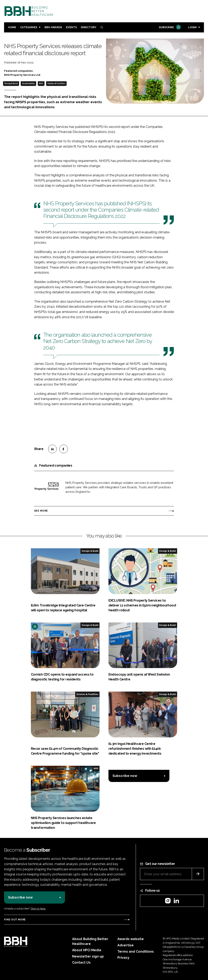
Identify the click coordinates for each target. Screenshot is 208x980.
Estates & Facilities (56, 84)
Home (12, 27)
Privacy (123, 958)
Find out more (15, 920)
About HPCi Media (87, 950)
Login (192, 27)
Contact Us (81, 962)
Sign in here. (38, 909)
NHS (41, 84)
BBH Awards (53, 27)
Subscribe (169, 27)
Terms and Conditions (136, 952)
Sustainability (28, 84)
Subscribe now (125, 776)
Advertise (126, 945)
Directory (89, 27)
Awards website (131, 939)
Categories (29, 27)
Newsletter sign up (88, 956)
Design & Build (11, 84)
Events (71, 27)
